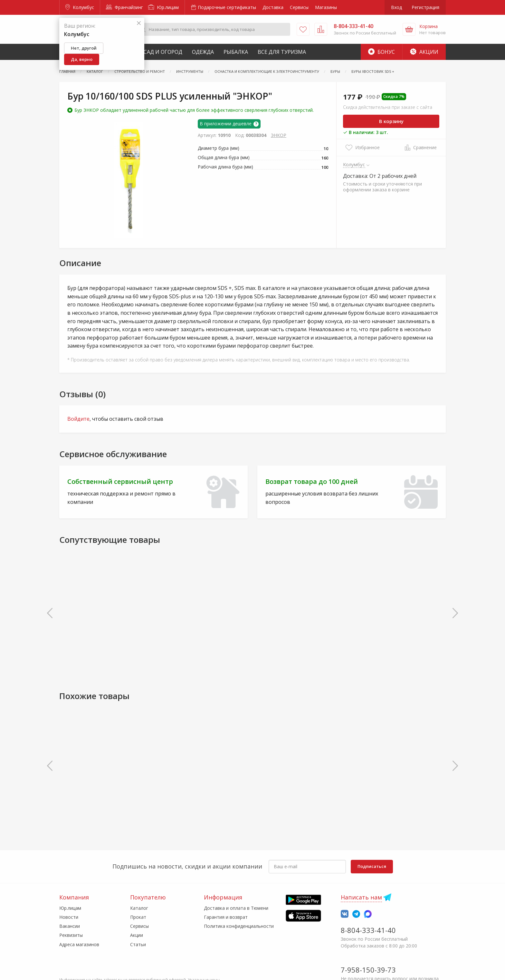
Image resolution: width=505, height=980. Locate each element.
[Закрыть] (139, 23)
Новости (69, 917)
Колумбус (80, 7)
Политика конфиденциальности (239, 926)
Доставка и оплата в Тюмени (236, 908)
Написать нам (361, 897)
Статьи (138, 944)
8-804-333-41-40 (368, 930)
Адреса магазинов (79, 944)
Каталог (139, 908)
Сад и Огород (163, 52)
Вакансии (70, 926)
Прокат (138, 917)
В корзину (391, 121)
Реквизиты (71, 935)
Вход (396, 7)
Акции (424, 52)
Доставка (273, 7)
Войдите (78, 419)
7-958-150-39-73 (368, 970)
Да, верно (82, 59)
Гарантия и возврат (226, 917)
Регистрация (425, 7)
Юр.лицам (163, 7)
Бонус (381, 52)
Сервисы (299, 7)
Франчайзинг (124, 7)
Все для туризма (282, 52)
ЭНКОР (279, 135)
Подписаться (372, 866)
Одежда (203, 52)
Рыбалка (236, 52)
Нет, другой (84, 48)
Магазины (326, 7)
